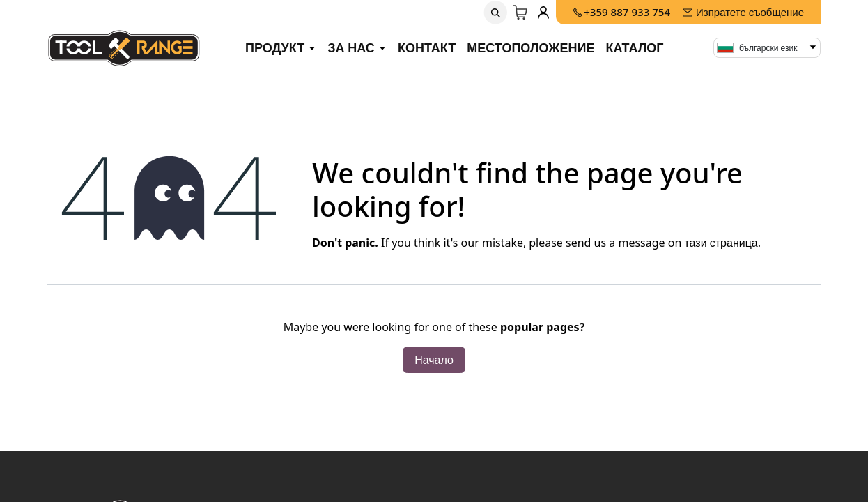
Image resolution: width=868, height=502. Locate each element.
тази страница (721, 243)
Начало (434, 360)
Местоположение (530, 47)
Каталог (634, 47)
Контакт (427, 47)
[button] (496, 13)
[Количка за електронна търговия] (521, 13)
